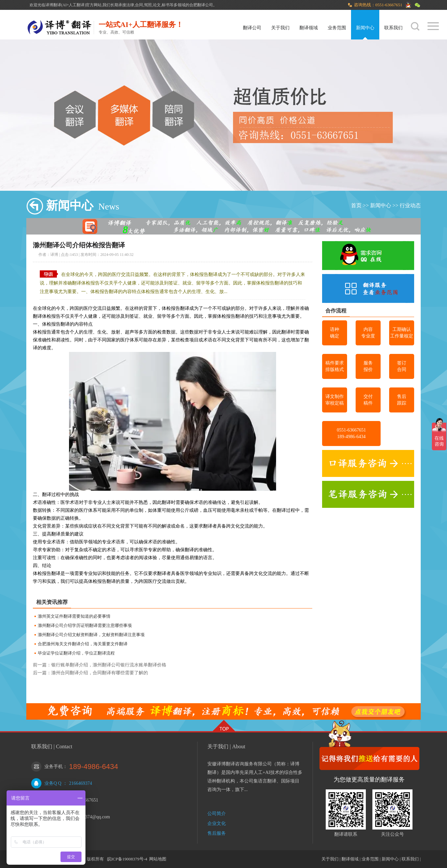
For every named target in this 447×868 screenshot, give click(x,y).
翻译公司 (252, 28)
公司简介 (217, 814)
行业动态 (410, 205)
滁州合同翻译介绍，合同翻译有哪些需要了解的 (100, 673)
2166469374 (81, 783)
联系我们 (393, 28)
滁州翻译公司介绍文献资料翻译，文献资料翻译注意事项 (91, 635)
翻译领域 (309, 28)
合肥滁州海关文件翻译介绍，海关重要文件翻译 (83, 644)
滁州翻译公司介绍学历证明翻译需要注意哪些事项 (85, 625)
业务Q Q (53, 783)
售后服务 (217, 833)
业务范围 (337, 28)
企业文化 (217, 823)
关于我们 (280, 28)
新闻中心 (365, 28)
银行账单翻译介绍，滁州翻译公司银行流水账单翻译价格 (109, 665)
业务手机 (54, 767)
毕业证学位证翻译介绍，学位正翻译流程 (76, 653)
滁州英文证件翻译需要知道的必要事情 (74, 616)
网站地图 (158, 859)
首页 (356, 205)
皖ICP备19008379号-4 (127, 859)
